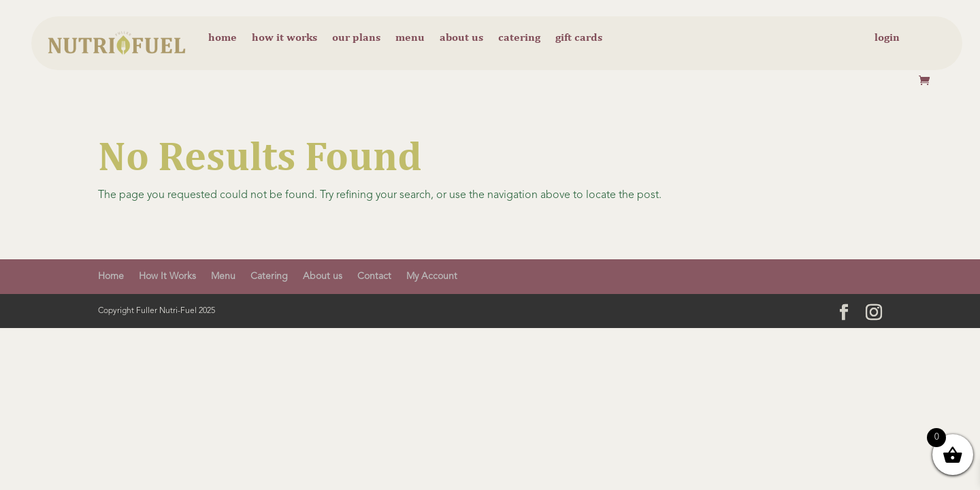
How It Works (167, 276)
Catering (519, 38)
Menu (410, 38)
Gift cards (579, 38)
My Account (432, 276)
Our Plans (356, 38)
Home (223, 38)
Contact (374, 276)
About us (461, 38)
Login (887, 38)
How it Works (284, 38)
